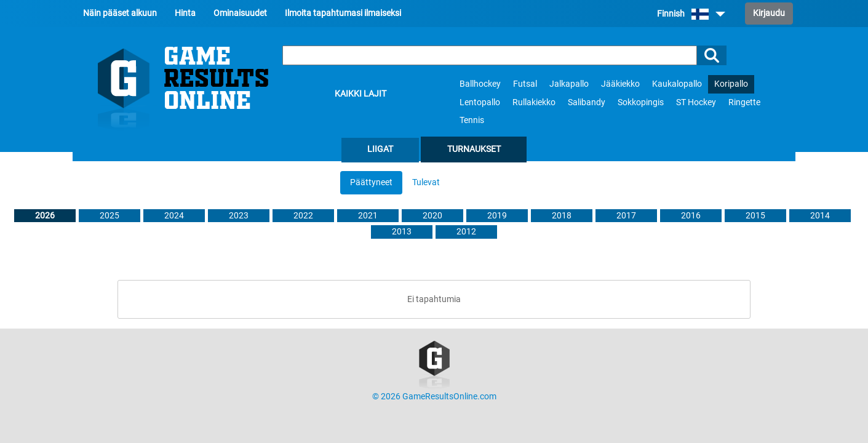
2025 (109, 216)
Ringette (744, 102)
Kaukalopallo (677, 84)
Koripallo (731, 84)
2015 (755, 216)
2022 (303, 216)
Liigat (380, 149)
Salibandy (587, 102)
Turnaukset (474, 149)
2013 (402, 232)
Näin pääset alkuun (120, 13)
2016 (691, 216)
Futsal (525, 84)
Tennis (472, 120)
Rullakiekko (534, 102)
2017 (626, 216)
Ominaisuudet (240, 13)
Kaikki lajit (360, 94)
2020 (432, 216)
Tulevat (426, 182)
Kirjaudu (769, 13)
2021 (368, 216)
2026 (45, 216)
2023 (239, 216)
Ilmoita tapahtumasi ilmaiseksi (343, 13)
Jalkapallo (569, 84)
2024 (174, 216)
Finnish (691, 14)
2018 (562, 216)
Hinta (185, 13)
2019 (497, 216)
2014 (820, 216)
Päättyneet (371, 182)
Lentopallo (480, 102)
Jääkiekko (620, 84)
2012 (466, 232)
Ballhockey (480, 84)
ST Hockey (696, 102)
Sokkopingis (641, 102)
